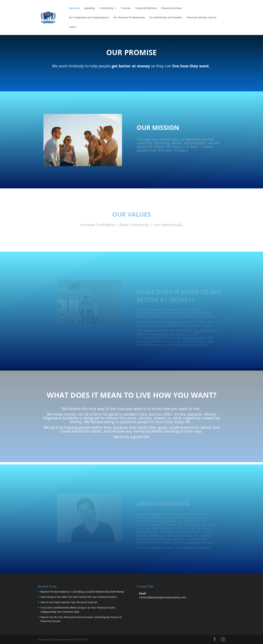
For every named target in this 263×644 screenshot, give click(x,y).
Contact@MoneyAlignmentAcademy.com (163, 597)
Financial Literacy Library (202, 18)
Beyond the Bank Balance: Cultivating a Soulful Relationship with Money (82, 592)
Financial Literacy (172, 8)
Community (106, 8)
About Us (74, 8)
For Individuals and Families (166, 18)
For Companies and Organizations (89, 18)
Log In (72, 27)
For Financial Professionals (129, 18)
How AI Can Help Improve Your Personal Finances (69, 602)
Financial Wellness (146, 8)
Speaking (90, 8)
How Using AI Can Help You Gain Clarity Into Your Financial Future (79, 597)
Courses (126, 8)
